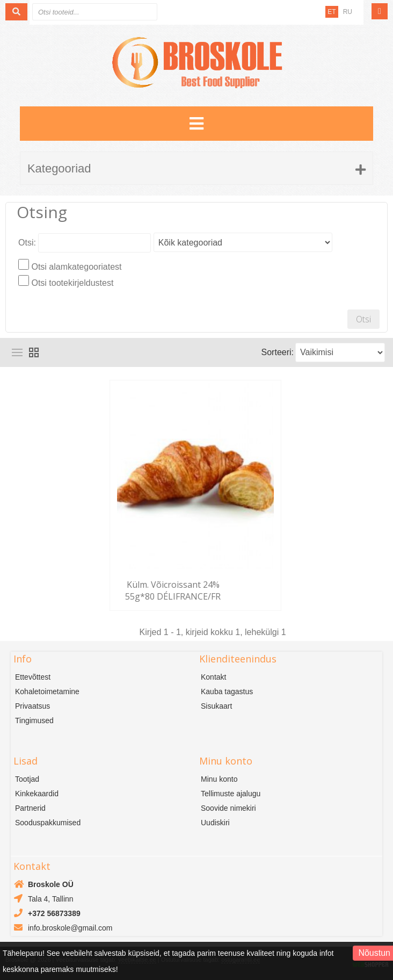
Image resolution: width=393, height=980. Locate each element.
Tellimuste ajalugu (231, 794)
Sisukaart (216, 706)
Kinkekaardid (37, 794)
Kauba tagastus (227, 691)
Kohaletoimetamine (47, 691)
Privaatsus (32, 706)
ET (332, 12)
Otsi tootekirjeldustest (72, 283)
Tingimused (34, 720)
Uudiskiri (215, 823)
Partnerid (30, 808)
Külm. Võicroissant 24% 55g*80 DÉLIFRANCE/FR (173, 590)
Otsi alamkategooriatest (76, 267)
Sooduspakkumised (48, 823)
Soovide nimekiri (228, 808)
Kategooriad (59, 168)
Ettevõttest (33, 677)
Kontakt (213, 677)
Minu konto (219, 779)
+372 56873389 (54, 913)
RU (348, 12)
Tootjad (27, 779)
